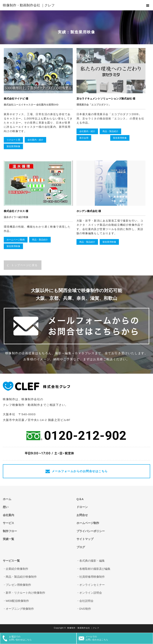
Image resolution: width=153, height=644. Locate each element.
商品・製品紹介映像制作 (21, 577)
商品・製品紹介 (110, 131)
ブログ (81, 547)
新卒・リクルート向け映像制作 (25, 593)
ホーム (7, 499)
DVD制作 (85, 609)
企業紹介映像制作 (17, 569)
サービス (8, 523)
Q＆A (80, 499)
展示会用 (84, 138)
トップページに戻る (24, 265)
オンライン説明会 (91, 593)
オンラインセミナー (92, 585)
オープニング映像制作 (20, 609)
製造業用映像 (13, 146)
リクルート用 (13, 140)
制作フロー (10, 531)
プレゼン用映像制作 (18, 585)
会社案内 (8, 515)
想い (6, 507)
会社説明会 (86, 601)
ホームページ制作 (88, 523)
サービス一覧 (11, 561)
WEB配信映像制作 (17, 601)
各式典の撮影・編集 (92, 561)
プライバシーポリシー (91, 531)
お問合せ (82, 515)
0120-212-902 (85, 436)
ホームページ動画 (16, 240)
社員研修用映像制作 (92, 577)
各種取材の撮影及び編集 (95, 569)
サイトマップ (85, 539)
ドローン (82, 507)
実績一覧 (8, 539)
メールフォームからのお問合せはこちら (80, 471)
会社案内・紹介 (35, 140)
